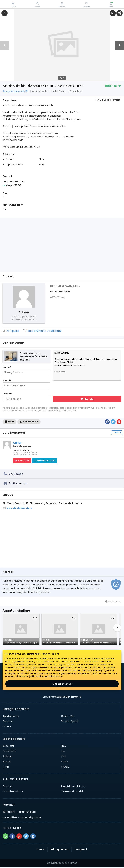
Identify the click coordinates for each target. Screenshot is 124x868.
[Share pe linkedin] (33, 836)
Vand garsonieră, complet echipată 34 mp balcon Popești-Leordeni (22, 643)
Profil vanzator (18, 483)
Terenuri (8, 721)
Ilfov (64, 746)
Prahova (8, 756)
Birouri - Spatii (69, 721)
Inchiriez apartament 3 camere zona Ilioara (60, 643)
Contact (8, 786)
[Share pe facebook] (12, 836)
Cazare (7, 726)
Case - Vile (68, 716)
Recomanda (29, 422)
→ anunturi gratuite (22, 817)
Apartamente (11, 716)
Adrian (18, 443)
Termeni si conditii (72, 791)
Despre (117, 433)
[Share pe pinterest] (19, 836)
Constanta (9, 751)
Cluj (63, 756)
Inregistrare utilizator (74, 786)
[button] (120, 45)
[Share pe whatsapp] (5, 836)
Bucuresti (8, 746)
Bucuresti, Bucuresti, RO (16, 91)
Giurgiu (65, 767)
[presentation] (75, 389)
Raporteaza (113, 601)
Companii (81, 850)
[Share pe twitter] (26, 836)
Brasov (7, 762)
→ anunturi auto (19, 812)
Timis (6, 767)
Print (9, 422)
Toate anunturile (45, 461)
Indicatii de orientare (17, 508)
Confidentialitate (13, 791)
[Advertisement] (62, 245)
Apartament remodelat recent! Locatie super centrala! (99, 643)
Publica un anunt (62, 684)
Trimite (87, 399)
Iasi (63, 751)
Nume (7, 367)
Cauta (41, 850)
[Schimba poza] (21, 629)
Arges (64, 762)
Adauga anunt (59, 850)
